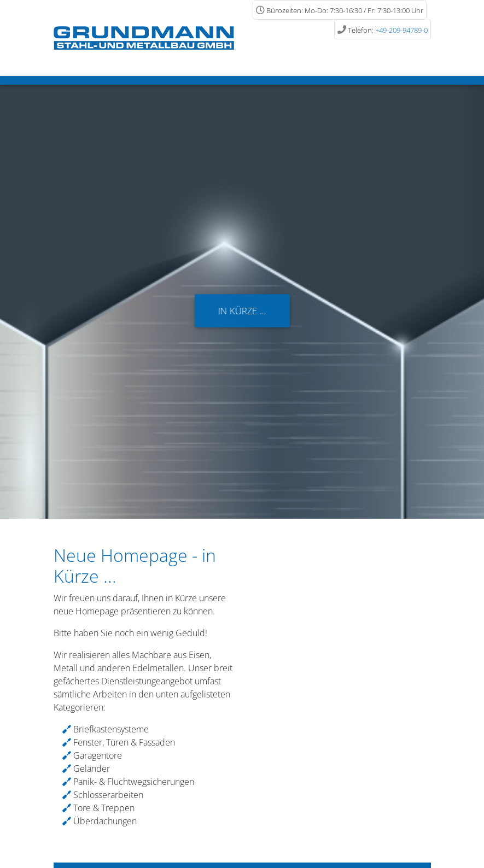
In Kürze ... (242, 310)
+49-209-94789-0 (401, 30)
